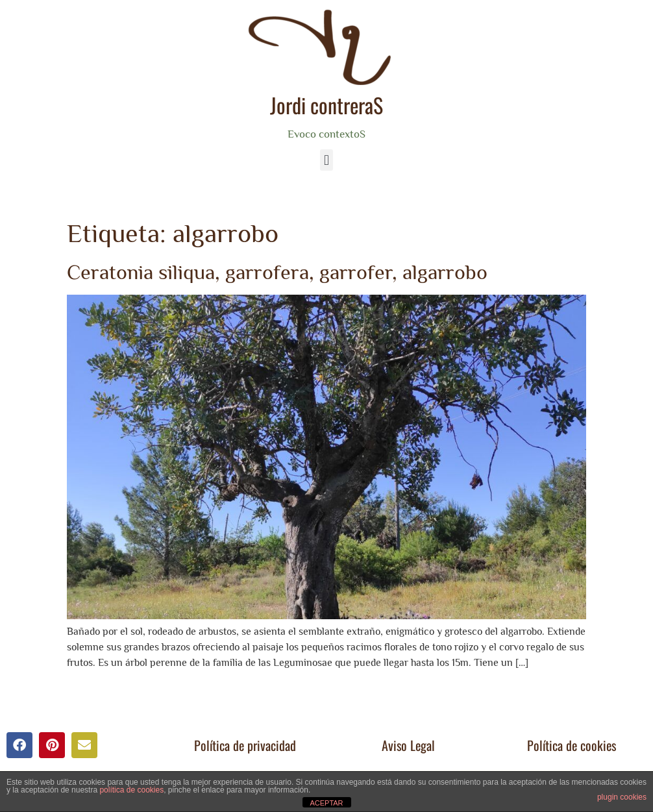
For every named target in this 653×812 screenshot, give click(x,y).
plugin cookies (622, 797)
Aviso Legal (408, 745)
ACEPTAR (326, 803)
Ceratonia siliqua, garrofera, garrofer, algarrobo (277, 272)
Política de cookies (572, 745)
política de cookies (131, 790)
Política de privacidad (245, 745)
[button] (326, 160)
